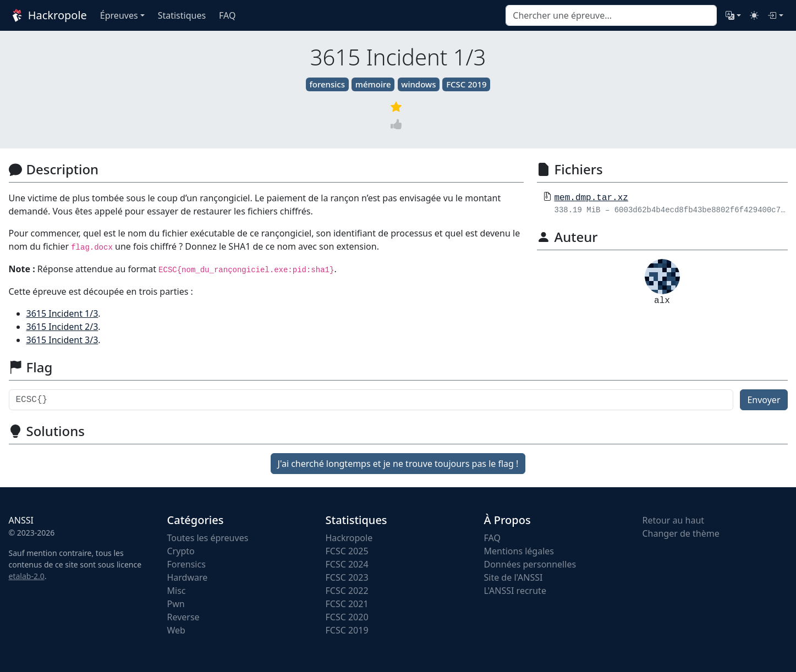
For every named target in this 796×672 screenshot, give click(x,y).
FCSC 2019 (466, 84)
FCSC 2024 (347, 564)
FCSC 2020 (347, 617)
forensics (327, 84)
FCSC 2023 (347, 577)
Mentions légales (519, 551)
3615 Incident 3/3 (62, 340)
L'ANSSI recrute (515, 591)
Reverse (183, 617)
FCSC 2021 (347, 604)
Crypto (181, 551)
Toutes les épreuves (208, 538)
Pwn (176, 604)
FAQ (492, 538)
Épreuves (119, 15)
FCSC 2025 (347, 551)
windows (418, 84)
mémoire (373, 84)
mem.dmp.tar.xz (591, 198)
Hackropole (48, 15)
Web (176, 630)
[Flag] (371, 400)
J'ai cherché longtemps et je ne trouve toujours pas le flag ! (398, 464)
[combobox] (611, 15)
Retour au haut (674, 520)
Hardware (188, 577)
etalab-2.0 (27, 576)
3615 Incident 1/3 (62, 313)
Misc (177, 591)
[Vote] (398, 124)
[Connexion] (775, 15)
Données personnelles (530, 564)
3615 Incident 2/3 (62, 327)
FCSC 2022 (347, 591)
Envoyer (764, 400)
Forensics (186, 564)
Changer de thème (681, 533)
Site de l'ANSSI (514, 577)
